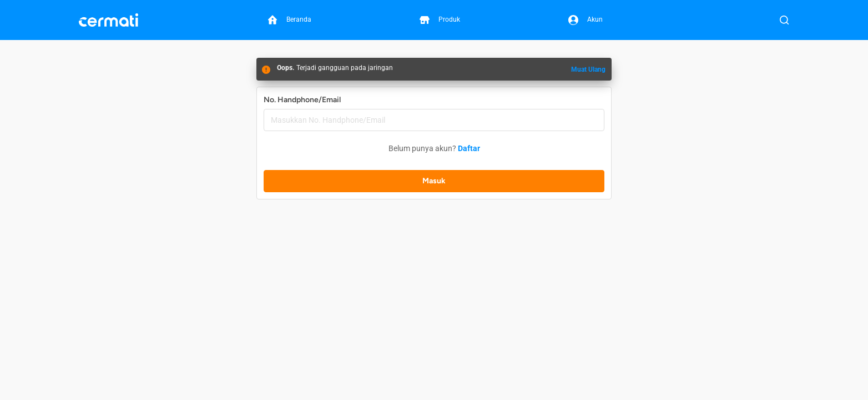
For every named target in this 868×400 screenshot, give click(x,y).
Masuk (434, 181)
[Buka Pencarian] (784, 20)
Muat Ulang (588, 69)
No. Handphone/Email (302, 100)
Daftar (469, 148)
